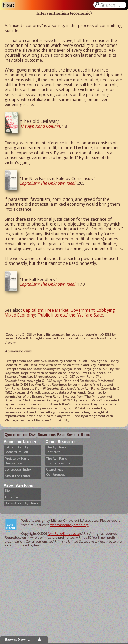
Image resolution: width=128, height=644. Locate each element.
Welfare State (90, 315)
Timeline (11, 497)
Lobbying (106, 310)
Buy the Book (78, 434)
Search (113, 5)
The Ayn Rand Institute (57, 449)
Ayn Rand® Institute (64, 534)
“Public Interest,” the (56, 315)
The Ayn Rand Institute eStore (58, 461)
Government (82, 310)
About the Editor (18, 476)
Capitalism (33, 310)
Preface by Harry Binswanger (17, 461)
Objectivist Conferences (56, 472)
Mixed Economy (20, 315)
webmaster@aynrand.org (69, 525)
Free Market (57, 310)
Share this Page (51, 434)
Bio (7, 491)
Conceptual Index (18, 469)
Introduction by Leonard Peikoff (17, 449)
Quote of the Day (20, 434)
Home (9, 5)
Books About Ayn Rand (22, 503)
